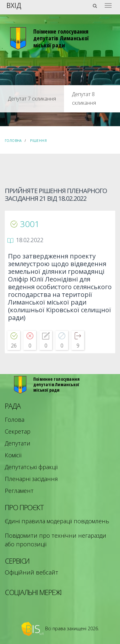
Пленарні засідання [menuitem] (31, 479)
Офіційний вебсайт (32, 572)
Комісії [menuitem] (13, 455)
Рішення (38, 141)
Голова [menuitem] (15, 420)
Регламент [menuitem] (19, 491)
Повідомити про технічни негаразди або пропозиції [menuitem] (56, 540)
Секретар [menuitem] (18, 431)
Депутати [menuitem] (18, 443)
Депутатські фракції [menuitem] (31, 467)
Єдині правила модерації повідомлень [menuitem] (57, 521)
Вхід (14, 5)
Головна (13, 141)
